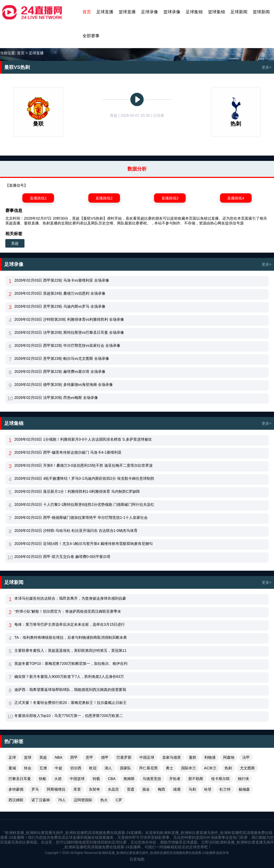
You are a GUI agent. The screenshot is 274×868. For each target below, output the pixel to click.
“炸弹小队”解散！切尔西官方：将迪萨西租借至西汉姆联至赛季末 (68, 611)
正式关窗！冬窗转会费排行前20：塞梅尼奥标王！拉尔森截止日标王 (70, 703)
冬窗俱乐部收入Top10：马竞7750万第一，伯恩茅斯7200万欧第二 (69, 716)
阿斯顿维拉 (56, 789)
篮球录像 (172, 12)
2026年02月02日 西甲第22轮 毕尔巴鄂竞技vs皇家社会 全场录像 (67, 345)
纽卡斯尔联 (221, 779)
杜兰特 (225, 789)
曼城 (12, 768)
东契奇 (94, 789)
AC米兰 (210, 768)
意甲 (89, 757)
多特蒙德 (16, 789)
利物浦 (210, 757)
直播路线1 (38, 198)
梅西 (161, 789)
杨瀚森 (244, 789)
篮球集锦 (217, 12)
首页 (87, 12)
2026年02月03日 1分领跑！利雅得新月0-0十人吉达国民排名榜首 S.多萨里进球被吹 (83, 439)
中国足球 (147, 757)
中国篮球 (77, 779)
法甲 (246, 757)
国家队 (126, 768)
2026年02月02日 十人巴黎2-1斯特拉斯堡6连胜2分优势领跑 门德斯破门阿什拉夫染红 (84, 504)
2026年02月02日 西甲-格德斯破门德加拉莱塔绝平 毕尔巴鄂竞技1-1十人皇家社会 (81, 518)
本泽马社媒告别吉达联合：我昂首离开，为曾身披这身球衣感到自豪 (70, 598)
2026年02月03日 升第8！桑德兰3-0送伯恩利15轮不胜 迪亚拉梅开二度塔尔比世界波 (84, 465)
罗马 (35, 789)
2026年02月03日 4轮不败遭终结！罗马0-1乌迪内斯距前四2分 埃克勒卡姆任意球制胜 (84, 478)
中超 (59, 768)
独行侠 (243, 779)
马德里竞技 (152, 779)
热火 (104, 800)
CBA (112, 779)
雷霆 (131, 789)
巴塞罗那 (124, 757)
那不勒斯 (196, 779)
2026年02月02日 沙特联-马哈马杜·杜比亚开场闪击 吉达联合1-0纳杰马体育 (76, 531)
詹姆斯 (129, 779)
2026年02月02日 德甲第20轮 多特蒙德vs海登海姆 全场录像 (64, 385)
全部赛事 (91, 36)
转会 (28, 768)
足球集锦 (194, 12)
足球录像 (150, 12)
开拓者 (175, 779)
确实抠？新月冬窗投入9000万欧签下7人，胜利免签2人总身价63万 (69, 677)
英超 (15, 243)
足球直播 (105, 12)
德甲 (105, 757)
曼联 (193, 757)
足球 (12, 757)
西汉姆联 (16, 800)
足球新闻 (239, 12)
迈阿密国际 (83, 800)
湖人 (108, 768)
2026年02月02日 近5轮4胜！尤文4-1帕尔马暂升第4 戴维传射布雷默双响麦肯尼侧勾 (84, 544)
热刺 (228, 768)
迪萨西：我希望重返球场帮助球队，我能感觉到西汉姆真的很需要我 (70, 690)
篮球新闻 (261, 12)
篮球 (28, 757)
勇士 (169, 768)
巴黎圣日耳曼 (20, 779)
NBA (59, 757)
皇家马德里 (172, 757)
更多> (267, 67)
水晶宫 (113, 789)
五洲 (43, 768)
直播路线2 (104, 198)
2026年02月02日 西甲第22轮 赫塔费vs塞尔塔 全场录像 (60, 372)
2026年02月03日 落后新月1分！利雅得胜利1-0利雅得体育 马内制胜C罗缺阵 (77, 491)
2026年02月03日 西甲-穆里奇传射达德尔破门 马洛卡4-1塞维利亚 (68, 452)
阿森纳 (229, 757)
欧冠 (93, 768)
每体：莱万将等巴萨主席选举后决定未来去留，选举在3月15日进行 (70, 624)
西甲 (74, 757)
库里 (77, 789)
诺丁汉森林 (41, 800)
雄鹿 (177, 789)
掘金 (146, 789)
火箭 (58, 779)
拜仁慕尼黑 (148, 768)
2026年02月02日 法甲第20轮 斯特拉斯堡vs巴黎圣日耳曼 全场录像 (69, 332)
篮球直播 (127, 12)
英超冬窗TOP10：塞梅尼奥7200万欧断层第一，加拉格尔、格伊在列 (71, 663)
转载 (96, 779)
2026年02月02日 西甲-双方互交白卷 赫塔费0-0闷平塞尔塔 (62, 557)
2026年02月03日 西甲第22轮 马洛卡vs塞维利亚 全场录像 (62, 280)
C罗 (119, 800)
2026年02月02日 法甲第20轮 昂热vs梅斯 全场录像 (56, 398)
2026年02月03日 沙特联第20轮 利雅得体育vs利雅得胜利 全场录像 (69, 319)
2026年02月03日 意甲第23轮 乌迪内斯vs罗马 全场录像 (60, 306)
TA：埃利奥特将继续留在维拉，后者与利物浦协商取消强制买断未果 (71, 637)
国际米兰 (189, 768)
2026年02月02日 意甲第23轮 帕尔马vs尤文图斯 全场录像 (62, 358)
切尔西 (76, 768)
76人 (62, 800)
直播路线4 (236, 198)
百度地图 (137, 859)
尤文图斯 (247, 768)
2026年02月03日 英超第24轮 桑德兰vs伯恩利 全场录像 (60, 293)
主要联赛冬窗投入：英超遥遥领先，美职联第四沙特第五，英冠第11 (70, 650)
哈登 (208, 789)
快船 (43, 779)
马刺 (192, 789)
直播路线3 (170, 198)
